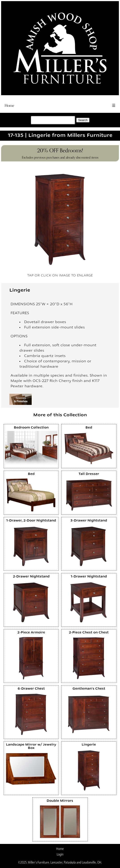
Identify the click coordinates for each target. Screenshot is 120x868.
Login (60, 855)
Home (9, 106)
